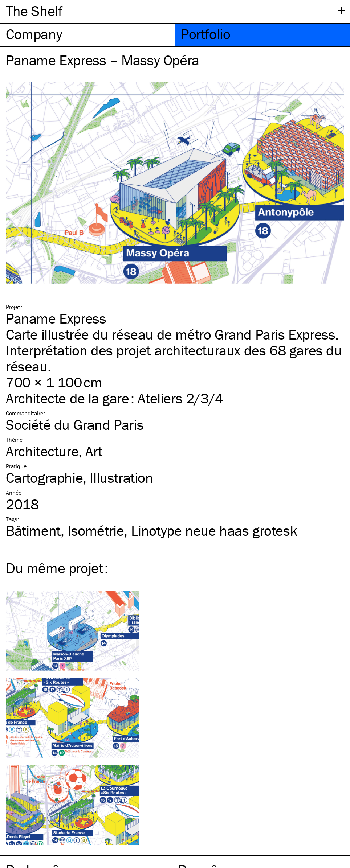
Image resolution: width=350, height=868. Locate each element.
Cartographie (44, 478)
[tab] (87, 35)
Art (94, 451)
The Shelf (34, 11)
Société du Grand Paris (75, 425)
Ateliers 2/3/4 (180, 398)
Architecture (42, 451)
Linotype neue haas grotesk (214, 530)
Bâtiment (33, 530)
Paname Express (56, 318)
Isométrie (96, 530)
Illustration (121, 478)
